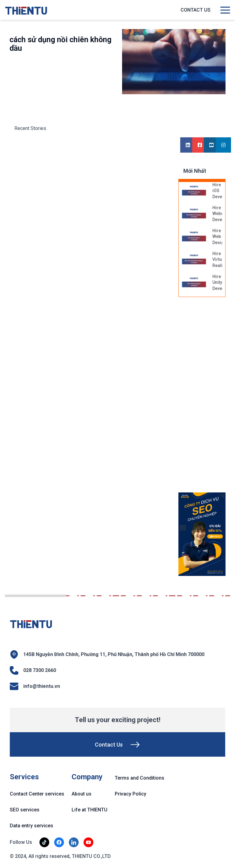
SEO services (25, 810)
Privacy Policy (131, 794)
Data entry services (32, 826)
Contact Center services (37, 794)
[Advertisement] (207, 398)
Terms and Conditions (140, 778)
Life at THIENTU (90, 810)
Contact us (196, 10)
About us (82, 794)
